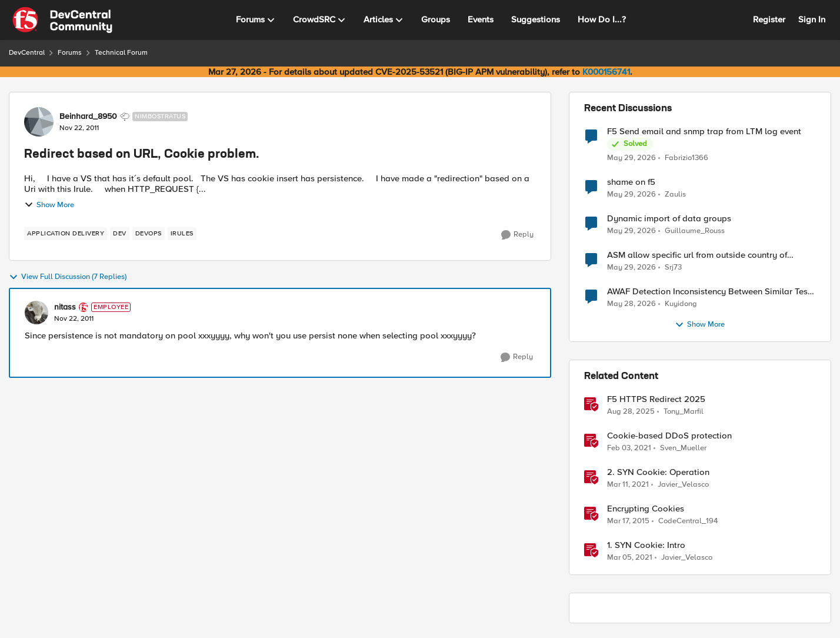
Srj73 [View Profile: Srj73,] (673, 268)
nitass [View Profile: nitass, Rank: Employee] (65, 307)
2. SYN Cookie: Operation (658, 472)
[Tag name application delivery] (66, 234)
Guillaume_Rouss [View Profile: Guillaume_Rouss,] (695, 231)
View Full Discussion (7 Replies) (68, 277)
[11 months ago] (631, 412)
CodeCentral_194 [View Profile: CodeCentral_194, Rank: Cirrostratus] (688, 521)
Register (769, 19)
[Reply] (517, 235)
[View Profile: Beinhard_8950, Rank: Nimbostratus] (39, 122)
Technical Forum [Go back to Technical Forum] (121, 53)
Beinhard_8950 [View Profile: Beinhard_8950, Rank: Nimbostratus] (88, 117)
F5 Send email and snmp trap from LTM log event (704, 132)
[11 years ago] (628, 521)
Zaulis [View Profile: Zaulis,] (675, 195)
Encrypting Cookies (646, 509)
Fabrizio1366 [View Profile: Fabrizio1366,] (686, 157)
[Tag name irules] (182, 234)
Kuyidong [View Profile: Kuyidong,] (681, 304)
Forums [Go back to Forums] (70, 53)
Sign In (812, 19)
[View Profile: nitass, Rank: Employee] (36, 313)
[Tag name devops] (149, 234)
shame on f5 (631, 182)
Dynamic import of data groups (669, 219)
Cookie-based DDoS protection (669, 436)
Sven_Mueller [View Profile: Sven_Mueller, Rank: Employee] (683, 448)
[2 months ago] (631, 158)
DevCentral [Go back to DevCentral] (27, 53)
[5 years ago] (629, 448)
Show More (49, 205)
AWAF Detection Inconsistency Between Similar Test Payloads (709, 292)
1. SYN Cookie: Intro (646, 545)
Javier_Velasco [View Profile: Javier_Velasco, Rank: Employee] (683, 485)
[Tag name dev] (120, 234)
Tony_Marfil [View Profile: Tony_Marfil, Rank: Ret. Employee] (684, 412)
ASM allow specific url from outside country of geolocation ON (697, 255)
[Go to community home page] (62, 20)
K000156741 (606, 72)
